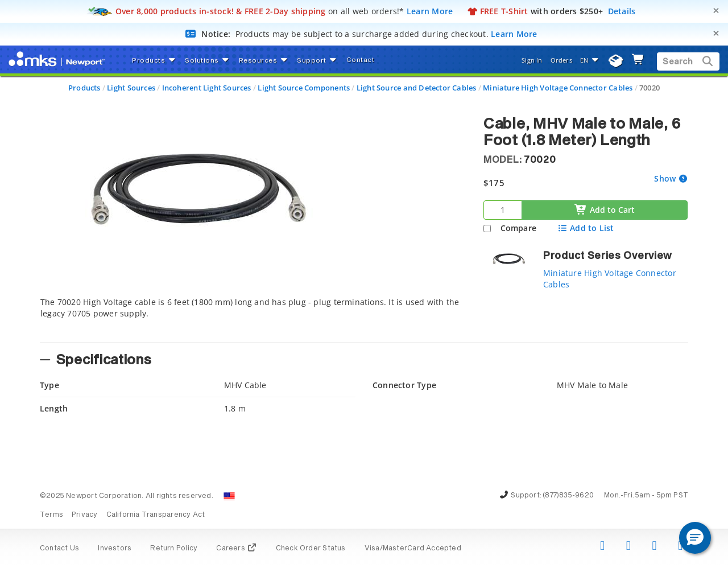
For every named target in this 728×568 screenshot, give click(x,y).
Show (666, 178)
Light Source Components (304, 88)
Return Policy (174, 549)
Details (622, 11)
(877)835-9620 (568, 496)
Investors (115, 549)
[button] (695, 538)
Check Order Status (311, 549)
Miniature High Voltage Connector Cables (558, 88)
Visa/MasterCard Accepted (413, 549)
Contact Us (59, 549)
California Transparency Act (156, 515)
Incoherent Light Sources (207, 88)
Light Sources (131, 88)
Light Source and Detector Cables (417, 88)
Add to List (586, 228)
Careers (236, 549)
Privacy (84, 515)
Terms (51, 515)
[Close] (716, 11)
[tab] (253, 316)
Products (84, 88)
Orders (561, 60)
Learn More (430, 11)
